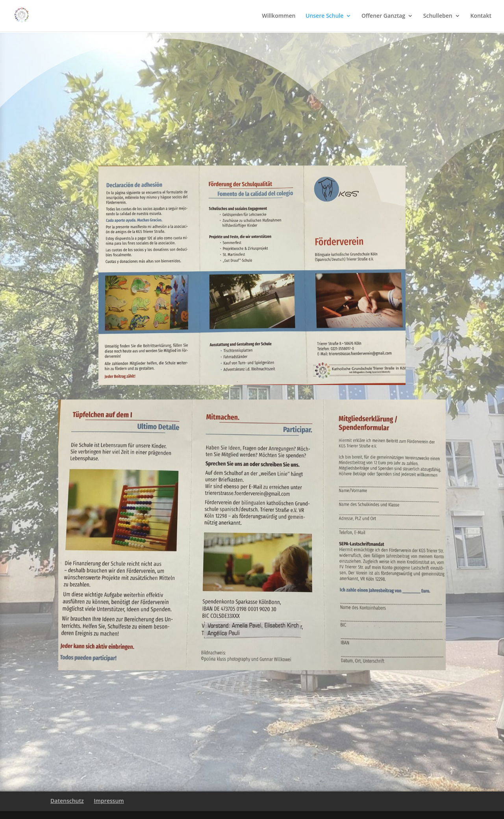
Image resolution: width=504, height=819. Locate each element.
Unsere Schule (324, 16)
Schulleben (438, 16)
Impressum (109, 801)
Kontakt (481, 16)
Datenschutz (67, 801)
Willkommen (279, 16)
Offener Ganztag (383, 16)
